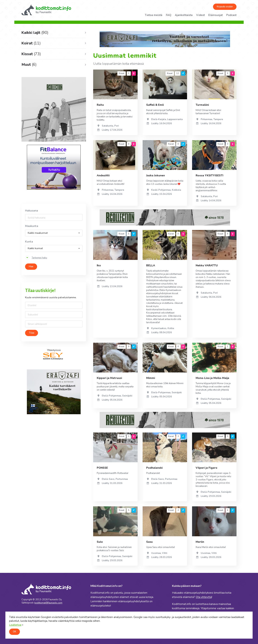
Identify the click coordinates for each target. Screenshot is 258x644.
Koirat (31, 43)
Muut (29, 65)
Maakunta (32, 226)
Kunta (29, 242)
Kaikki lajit (35, 33)
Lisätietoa (15, 625)
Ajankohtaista (184, 15)
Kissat (31, 54)
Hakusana (32, 211)
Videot (200, 15)
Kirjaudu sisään (225, 7)
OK (15, 632)
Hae (31, 267)
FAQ (169, 15)
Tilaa (32, 333)
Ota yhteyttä (204, 597)
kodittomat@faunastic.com (48, 603)
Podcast (231, 15)
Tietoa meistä (154, 15)
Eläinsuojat (216, 15)
